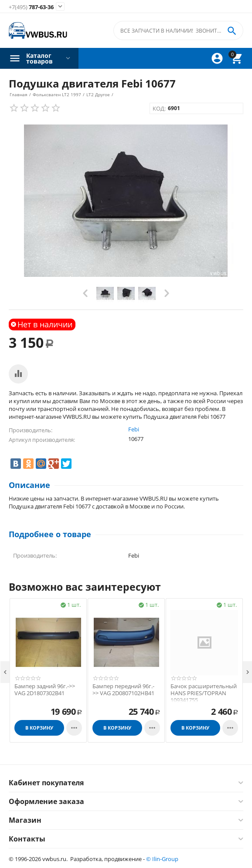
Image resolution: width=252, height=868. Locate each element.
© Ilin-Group (162, 859)
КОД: (159, 108)
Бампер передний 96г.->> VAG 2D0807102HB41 (123, 690)
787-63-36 (31, 7)
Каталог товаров (39, 58)
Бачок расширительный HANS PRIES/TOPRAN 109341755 (204, 693)
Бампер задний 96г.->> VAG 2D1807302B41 (45, 690)
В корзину (39, 728)
